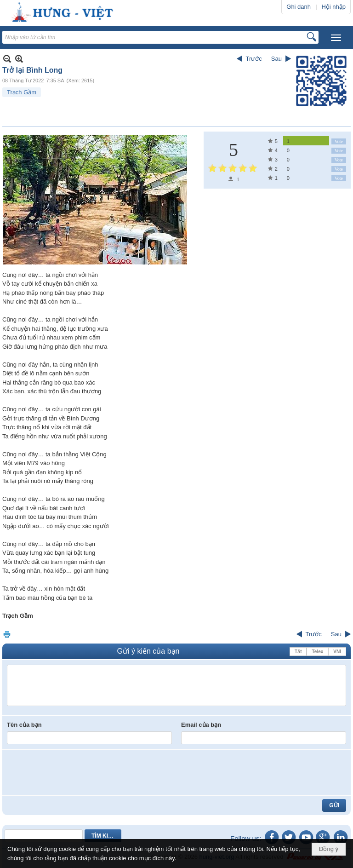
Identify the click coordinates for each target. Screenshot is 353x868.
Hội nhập (333, 7)
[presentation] (77, 772)
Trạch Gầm (22, 92)
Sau (276, 59)
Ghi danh (299, 7)
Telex (317, 652)
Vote (339, 141)
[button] (336, 38)
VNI (337, 652)
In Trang (7, 634)
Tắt (298, 652)
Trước (254, 59)
